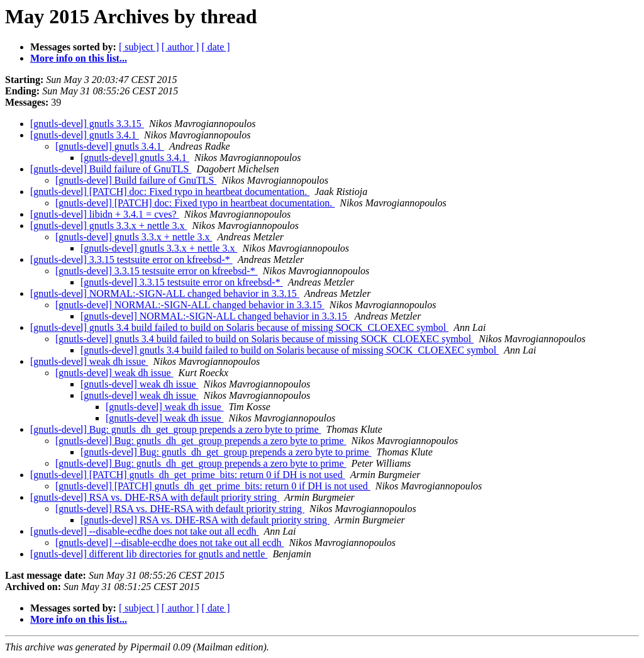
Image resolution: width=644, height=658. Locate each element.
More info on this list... (79, 58)
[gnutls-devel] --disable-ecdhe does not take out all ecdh (144, 531)
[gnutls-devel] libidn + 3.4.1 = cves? (105, 214)
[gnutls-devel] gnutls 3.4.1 (85, 135)
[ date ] (215, 47)
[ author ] (180, 47)
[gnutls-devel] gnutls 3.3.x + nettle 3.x (108, 226)
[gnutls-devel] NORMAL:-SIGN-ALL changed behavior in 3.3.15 (165, 293)
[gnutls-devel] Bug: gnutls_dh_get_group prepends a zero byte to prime (176, 429)
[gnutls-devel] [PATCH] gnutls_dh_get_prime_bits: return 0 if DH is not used (188, 475)
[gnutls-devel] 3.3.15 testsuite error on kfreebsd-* (131, 259)
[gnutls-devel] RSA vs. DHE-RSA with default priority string (155, 497)
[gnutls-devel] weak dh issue (89, 361)
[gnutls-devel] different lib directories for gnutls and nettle (149, 554)
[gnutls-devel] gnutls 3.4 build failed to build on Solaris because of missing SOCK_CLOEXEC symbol (239, 327)
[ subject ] (139, 47)
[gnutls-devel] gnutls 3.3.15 (87, 124)
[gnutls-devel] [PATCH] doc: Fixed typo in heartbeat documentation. (170, 192)
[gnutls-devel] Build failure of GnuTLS (111, 169)
